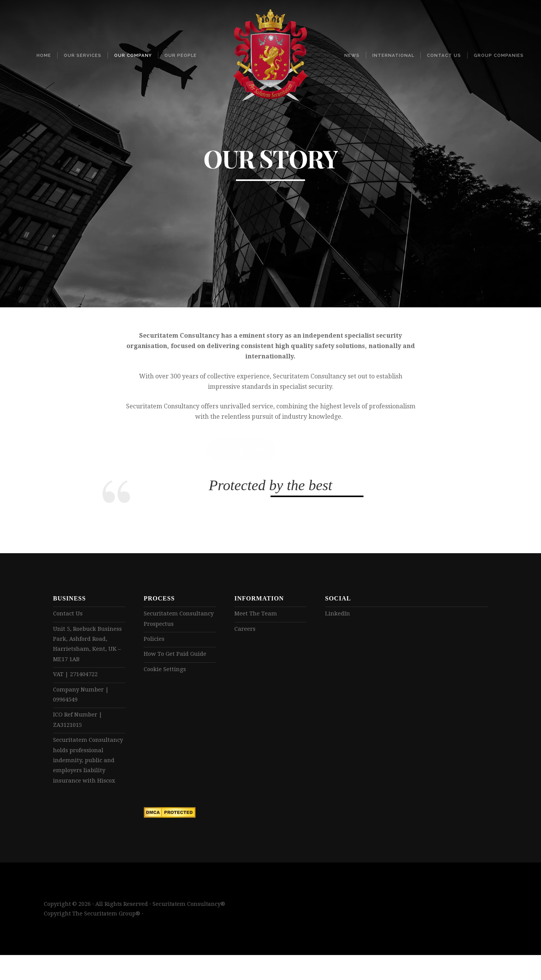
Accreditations (241, 450)
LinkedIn (339, 614)
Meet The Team (257, 614)
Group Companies (499, 55)
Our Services (83, 55)
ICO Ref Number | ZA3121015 (80, 728)
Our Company (133, 55)
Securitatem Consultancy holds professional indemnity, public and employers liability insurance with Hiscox (88, 777)
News (352, 55)
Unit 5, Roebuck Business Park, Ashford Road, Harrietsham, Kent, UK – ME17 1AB (87, 646)
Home (44, 55)
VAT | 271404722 (78, 679)
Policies (155, 641)
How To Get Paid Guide (178, 657)
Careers (246, 630)
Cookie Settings (166, 673)
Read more (307, 450)
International (393, 55)
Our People (181, 55)
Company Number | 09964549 (83, 701)
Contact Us (444, 55)
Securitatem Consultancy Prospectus (178, 619)
